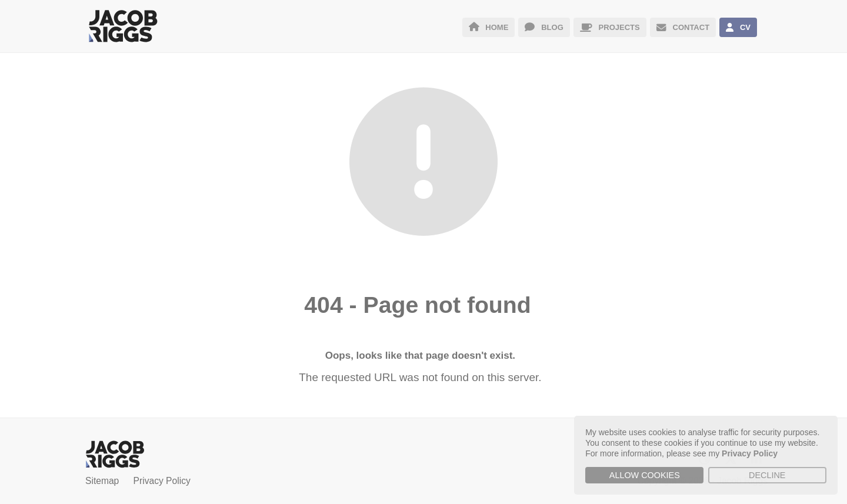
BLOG (544, 27)
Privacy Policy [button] (750, 453)
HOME (489, 27)
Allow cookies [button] (645, 475)
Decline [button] (767, 475)
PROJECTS (610, 27)
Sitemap (102, 481)
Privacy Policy (162, 481)
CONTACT (683, 27)
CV (738, 27)
